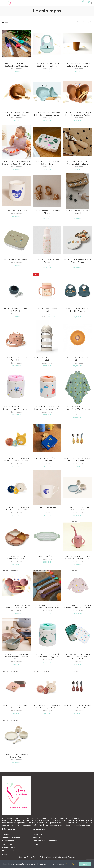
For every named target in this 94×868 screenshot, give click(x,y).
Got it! (85, 864)
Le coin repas (16, 69)
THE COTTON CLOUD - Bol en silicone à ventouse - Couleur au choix (16, 657)
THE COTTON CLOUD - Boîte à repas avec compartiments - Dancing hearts (78, 657)
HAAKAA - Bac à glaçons (47, 556)
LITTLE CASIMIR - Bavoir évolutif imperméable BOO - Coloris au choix (78, 409)
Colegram (72, 857)
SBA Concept (61, 857)
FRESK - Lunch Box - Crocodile (16, 260)
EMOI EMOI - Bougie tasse (16, 211)
